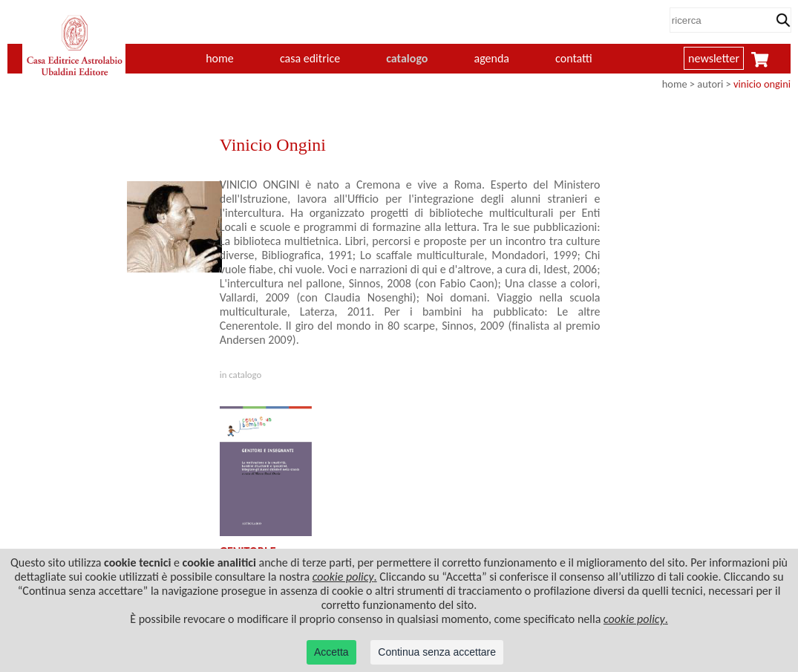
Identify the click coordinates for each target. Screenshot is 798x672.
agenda (492, 58)
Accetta (331, 652)
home (220, 58)
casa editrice (310, 58)
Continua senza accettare (437, 652)
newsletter (714, 58)
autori (710, 84)
